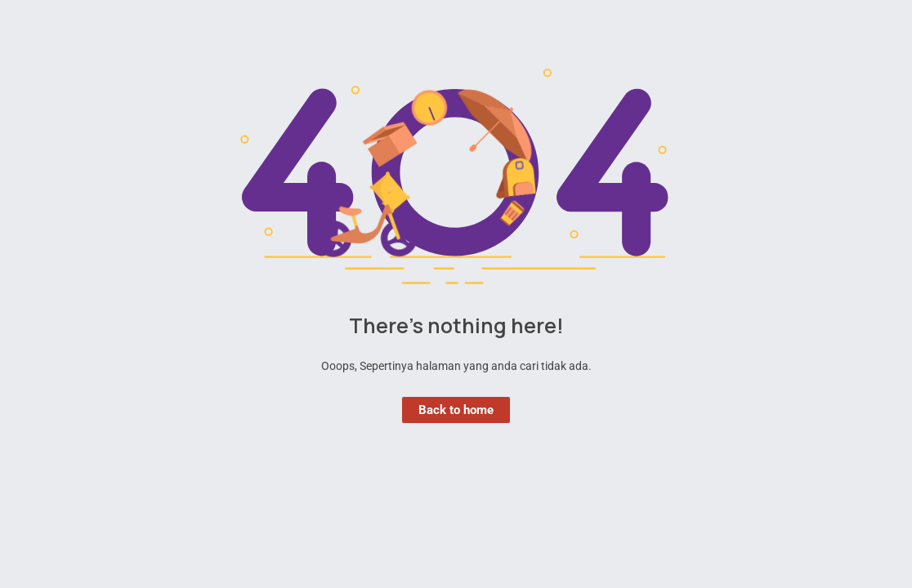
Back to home (456, 410)
